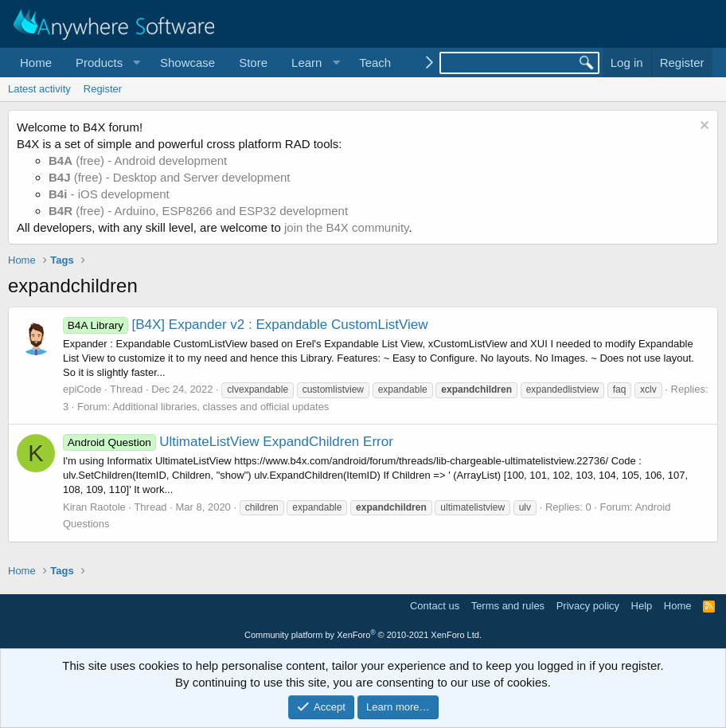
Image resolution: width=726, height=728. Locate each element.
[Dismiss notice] (703, 127)
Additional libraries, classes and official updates (221, 407)
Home (36, 63)
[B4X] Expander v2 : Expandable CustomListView (246, 325)
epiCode (82, 389)
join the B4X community (346, 227)
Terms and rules (508, 606)
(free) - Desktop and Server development (170, 177)
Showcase (187, 63)
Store (253, 63)
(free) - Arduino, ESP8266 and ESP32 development (198, 211)
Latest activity (39, 89)
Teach (375, 63)
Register (103, 89)
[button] (106, 63)
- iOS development (109, 194)
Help (642, 606)
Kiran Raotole (94, 507)
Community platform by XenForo (363, 635)
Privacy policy (588, 606)
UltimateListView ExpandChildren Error (228, 442)
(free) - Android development (138, 160)
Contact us (435, 606)
